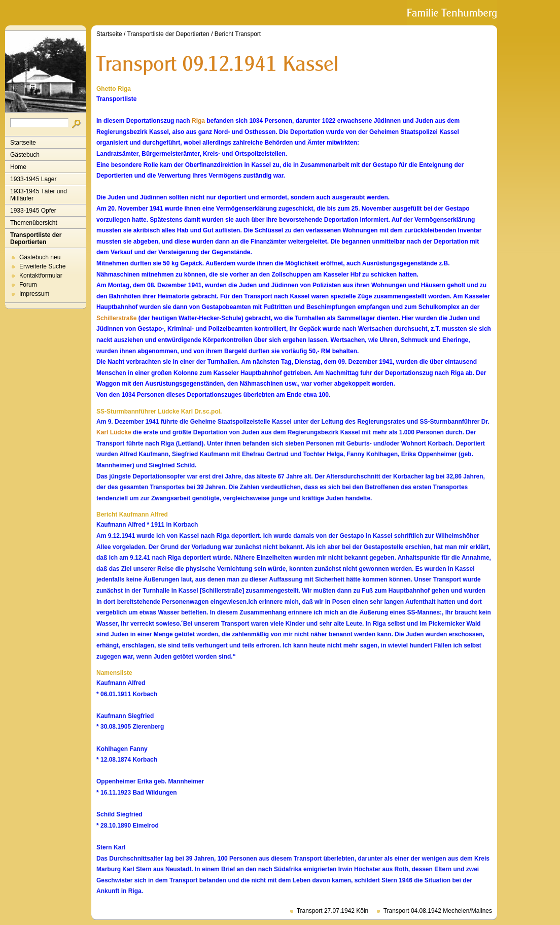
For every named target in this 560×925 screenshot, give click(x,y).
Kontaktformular (41, 276)
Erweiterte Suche (42, 266)
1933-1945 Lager (33, 179)
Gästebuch (25, 155)
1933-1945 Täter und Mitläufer (39, 195)
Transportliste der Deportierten (36, 238)
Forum (28, 285)
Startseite (23, 143)
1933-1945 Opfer (33, 211)
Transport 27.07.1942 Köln (333, 911)
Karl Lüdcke (114, 432)
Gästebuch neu (40, 257)
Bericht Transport (238, 34)
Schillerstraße (116, 318)
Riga (198, 121)
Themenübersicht (34, 223)
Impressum (34, 294)
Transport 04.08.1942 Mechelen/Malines (438, 911)
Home (18, 167)
